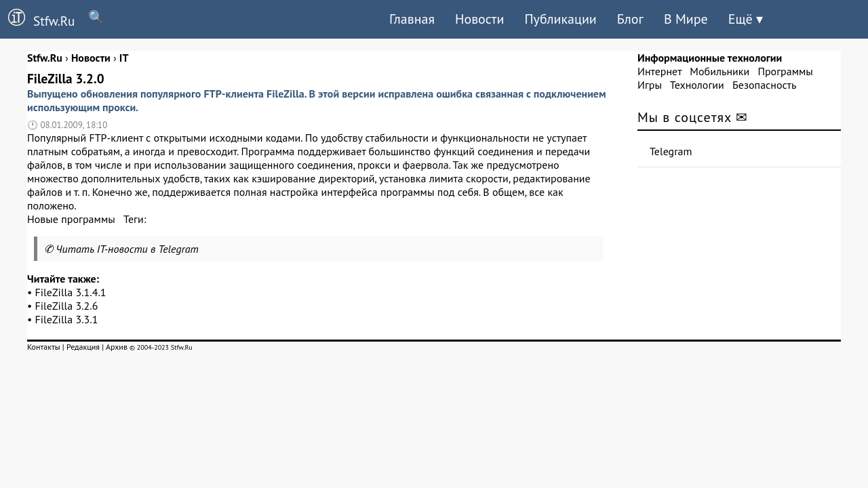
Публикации (560, 19)
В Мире (686, 19)
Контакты (44, 347)
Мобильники (719, 71)
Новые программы (71, 219)
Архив (117, 347)
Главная (412, 19)
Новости (479, 19)
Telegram (671, 151)
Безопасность (764, 85)
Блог (630, 19)
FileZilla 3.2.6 (67, 306)
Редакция (83, 347)
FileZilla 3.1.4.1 (71, 292)
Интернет (659, 71)
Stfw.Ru (37, 19)
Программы (785, 71)
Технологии (697, 85)
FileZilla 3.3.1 (67, 319)
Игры (650, 85)
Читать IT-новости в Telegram (127, 249)
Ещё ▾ (746, 19)
